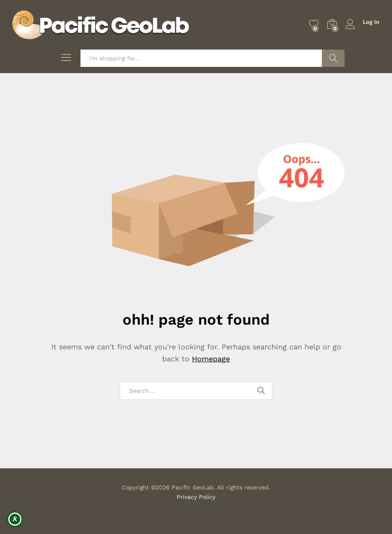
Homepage (211, 359)
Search (333, 58)
